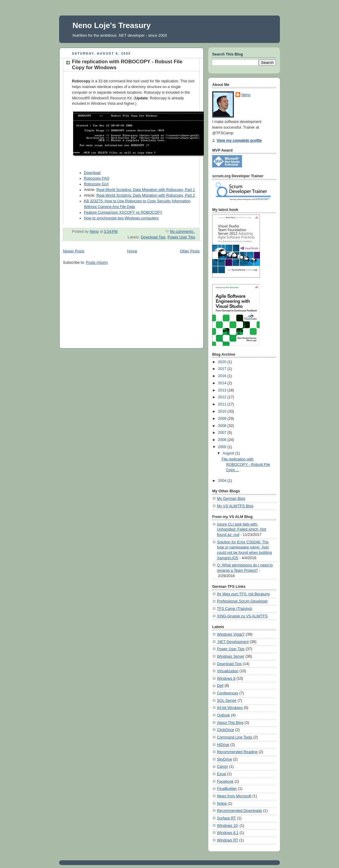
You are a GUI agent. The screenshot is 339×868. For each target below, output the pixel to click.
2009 (223, 419)
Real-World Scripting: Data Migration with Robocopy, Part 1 (146, 190)
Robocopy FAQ (97, 178)
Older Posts (190, 251)
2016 (223, 376)
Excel (222, 774)
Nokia (222, 804)
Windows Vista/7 (231, 634)
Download (92, 173)
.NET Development (233, 642)
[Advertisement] (108, 307)
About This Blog (230, 723)
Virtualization (228, 671)
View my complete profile (239, 141)
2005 (223, 447)
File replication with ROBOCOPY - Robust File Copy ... (246, 464)
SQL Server (227, 701)
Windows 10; (228, 826)
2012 (223, 397)
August (229, 453)
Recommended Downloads (239, 811)
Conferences (228, 693)
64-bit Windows (230, 708)
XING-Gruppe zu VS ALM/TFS (242, 616)
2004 (223, 481)
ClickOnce (225, 730)
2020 (223, 362)
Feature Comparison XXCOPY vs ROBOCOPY (123, 212)
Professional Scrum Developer (242, 601)
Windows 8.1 (228, 833)
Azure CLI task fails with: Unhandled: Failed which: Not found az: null (242, 529)
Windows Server (231, 656)
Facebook (225, 781)
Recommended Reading (237, 752)
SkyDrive (224, 759)
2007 (223, 433)
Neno (246, 95)
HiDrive (223, 745)
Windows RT (228, 840)
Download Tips (153, 237)
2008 (223, 426)
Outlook (223, 715)
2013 (223, 390)
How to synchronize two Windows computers (121, 218)
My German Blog (231, 499)
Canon (222, 767)
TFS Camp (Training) (235, 609)
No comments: (182, 232)
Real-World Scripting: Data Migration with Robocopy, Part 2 (146, 195)
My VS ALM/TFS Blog (235, 506)
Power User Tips (182, 237)
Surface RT (226, 818)
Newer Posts (74, 251)
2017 (223, 369)
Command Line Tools (235, 737)
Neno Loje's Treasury (112, 25)
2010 (223, 411)
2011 (223, 404)
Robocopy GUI (96, 184)
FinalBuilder (227, 789)
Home (132, 251)
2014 (223, 383)
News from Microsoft (234, 796)
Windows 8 (226, 679)
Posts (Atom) (97, 263)
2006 (223, 440)
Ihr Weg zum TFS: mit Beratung (243, 594)
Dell (220, 686)
